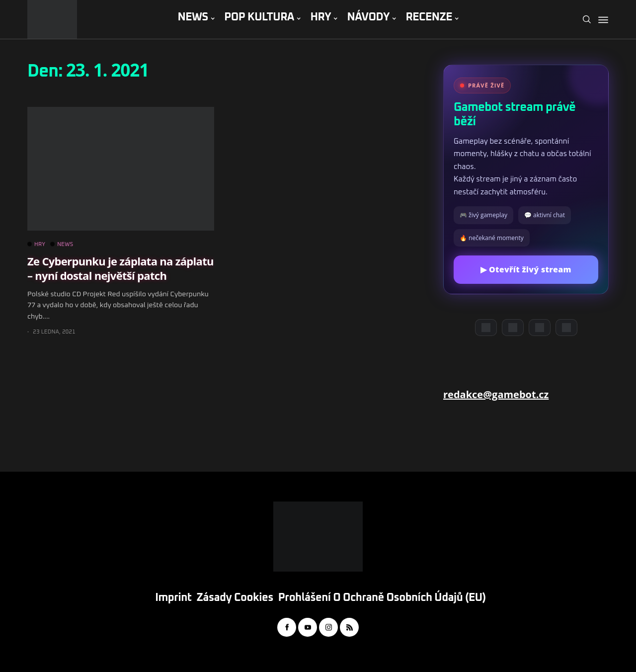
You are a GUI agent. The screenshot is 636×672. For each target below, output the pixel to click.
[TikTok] (566, 328)
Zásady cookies (235, 598)
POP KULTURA (259, 17)
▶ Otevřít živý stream (526, 269)
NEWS (193, 17)
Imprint (173, 598)
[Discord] (486, 328)
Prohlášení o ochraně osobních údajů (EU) (382, 598)
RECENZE (429, 17)
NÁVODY (368, 17)
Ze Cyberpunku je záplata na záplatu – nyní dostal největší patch (120, 268)
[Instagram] (540, 328)
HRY (320, 17)
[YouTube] (513, 328)
